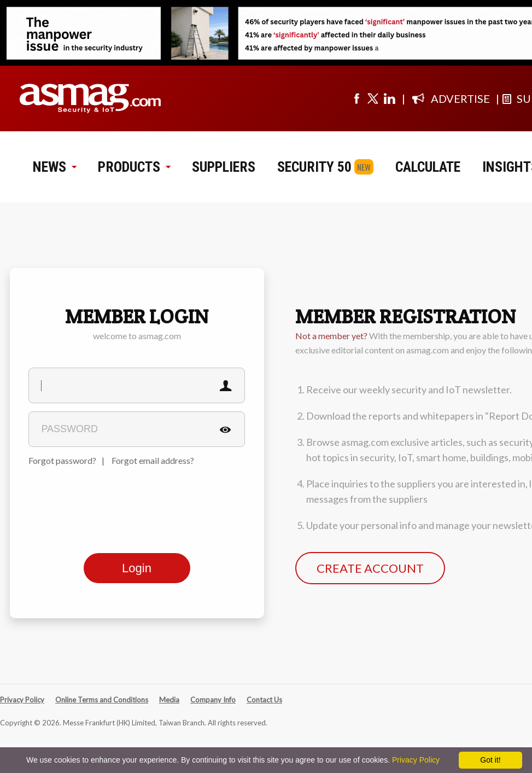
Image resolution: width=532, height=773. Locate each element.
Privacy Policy (22, 700)
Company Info (213, 700)
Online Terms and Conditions (102, 700)
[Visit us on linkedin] (389, 98)
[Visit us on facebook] (356, 98)
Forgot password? (62, 460)
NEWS (54, 167)
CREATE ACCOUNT (370, 568)
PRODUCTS (134, 167)
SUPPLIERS (224, 167)
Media (169, 700)
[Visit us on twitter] (373, 98)
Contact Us (264, 700)
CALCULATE (428, 167)
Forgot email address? (153, 460)
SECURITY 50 (314, 167)
